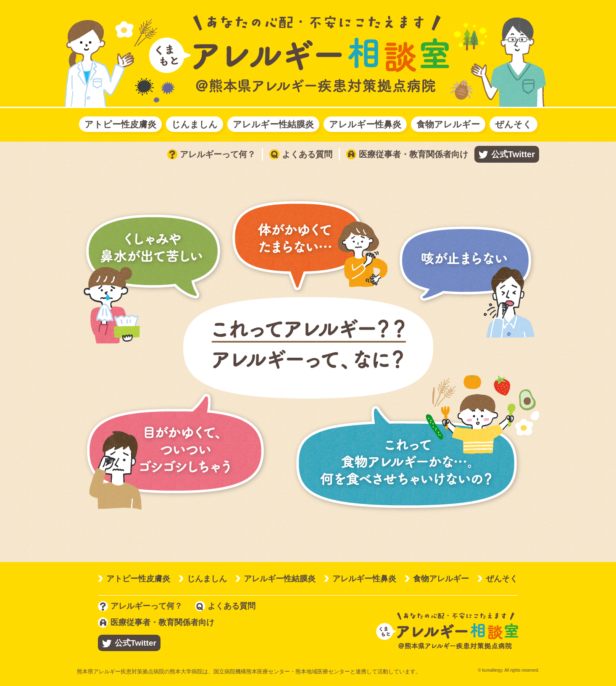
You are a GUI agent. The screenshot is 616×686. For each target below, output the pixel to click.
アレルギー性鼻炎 (365, 124)
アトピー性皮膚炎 (120, 124)
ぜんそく (513, 124)
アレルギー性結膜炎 (273, 124)
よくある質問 (301, 154)
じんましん (195, 124)
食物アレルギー (448, 124)
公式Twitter (513, 154)
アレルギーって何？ (211, 154)
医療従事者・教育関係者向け (407, 154)
